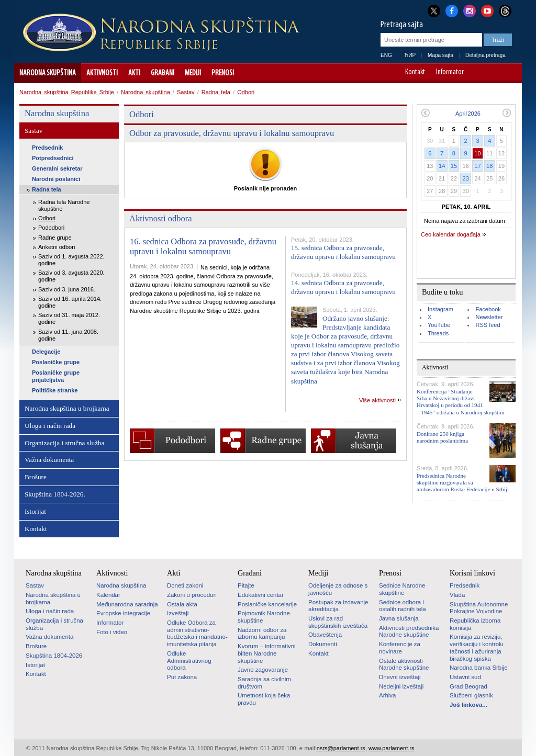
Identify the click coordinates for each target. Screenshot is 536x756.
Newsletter (489, 317)
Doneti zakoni (185, 585)
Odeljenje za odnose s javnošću (338, 589)
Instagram (440, 309)
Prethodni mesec (425, 113)
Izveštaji (178, 613)
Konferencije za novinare (400, 648)
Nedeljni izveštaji (401, 686)
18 (489, 166)
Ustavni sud (465, 677)
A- (480, 73)
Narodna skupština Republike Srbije (67, 92)
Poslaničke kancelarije (267, 604)
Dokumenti (323, 644)
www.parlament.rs (391, 748)
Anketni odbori (57, 247)
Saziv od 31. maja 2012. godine (69, 318)
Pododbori (51, 228)
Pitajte (246, 585)
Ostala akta (182, 604)
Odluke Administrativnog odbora (189, 661)
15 (454, 166)
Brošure (36, 477)
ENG (386, 55)
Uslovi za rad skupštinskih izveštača (338, 622)
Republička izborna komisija (475, 624)
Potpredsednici (53, 158)
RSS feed (488, 325)
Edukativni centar (261, 595)
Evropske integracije (123, 613)
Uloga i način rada (50, 426)
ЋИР (410, 55)
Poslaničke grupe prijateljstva (56, 376)
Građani (163, 73)
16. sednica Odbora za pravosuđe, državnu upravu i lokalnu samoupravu (203, 247)
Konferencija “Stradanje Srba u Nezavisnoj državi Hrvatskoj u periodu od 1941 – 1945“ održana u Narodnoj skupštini (461, 402)
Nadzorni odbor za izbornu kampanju (262, 634)
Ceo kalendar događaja (451, 234)
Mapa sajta (440, 55)
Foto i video (112, 632)
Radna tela (216, 92)
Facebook (488, 309)
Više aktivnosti (377, 400)
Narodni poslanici (56, 179)
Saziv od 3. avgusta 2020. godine (71, 276)
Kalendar (108, 595)
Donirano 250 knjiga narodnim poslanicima (442, 437)
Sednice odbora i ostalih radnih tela (403, 606)
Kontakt (415, 73)
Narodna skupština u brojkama (67, 408)
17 (477, 166)
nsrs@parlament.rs (341, 748)
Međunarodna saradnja (127, 604)
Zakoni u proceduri (192, 595)
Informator (450, 73)
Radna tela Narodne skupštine (64, 205)
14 (442, 166)
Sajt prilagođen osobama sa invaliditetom (509, 73)
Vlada (457, 595)
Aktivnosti (102, 73)
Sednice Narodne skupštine (402, 589)
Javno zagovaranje (263, 670)
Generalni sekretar (57, 168)
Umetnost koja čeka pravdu (264, 699)
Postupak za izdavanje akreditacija (338, 606)
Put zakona (182, 677)
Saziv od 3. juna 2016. (67, 289)
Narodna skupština (48, 73)
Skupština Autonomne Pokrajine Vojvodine (479, 608)
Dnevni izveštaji (400, 677)
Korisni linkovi (472, 573)
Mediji (193, 73)
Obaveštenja (325, 635)
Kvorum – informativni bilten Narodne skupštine (267, 653)
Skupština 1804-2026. (55, 494)
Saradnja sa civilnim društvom (264, 683)
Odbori (246, 92)
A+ (494, 73)
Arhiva (387, 695)
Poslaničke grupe (56, 362)
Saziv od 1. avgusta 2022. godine (71, 260)
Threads (438, 333)
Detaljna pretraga (485, 55)
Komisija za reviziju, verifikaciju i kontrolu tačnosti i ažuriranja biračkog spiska (477, 647)
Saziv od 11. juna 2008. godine (68, 335)
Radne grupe (55, 238)
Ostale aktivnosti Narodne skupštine (404, 664)
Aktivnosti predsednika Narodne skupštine (409, 631)
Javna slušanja (399, 618)
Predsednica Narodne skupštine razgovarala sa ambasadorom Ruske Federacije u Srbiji (463, 482)
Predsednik (47, 148)
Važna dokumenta (49, 460)
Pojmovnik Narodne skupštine (264, 617)
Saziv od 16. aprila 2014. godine (70, 302)
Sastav (186, 92)
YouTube (439, 325)
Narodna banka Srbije (479, 668)
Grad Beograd (468, 686)
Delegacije (46, 352)
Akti (134, 73)
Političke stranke (55, 390)
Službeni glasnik (471, 695)
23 (466, 178)
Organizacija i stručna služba (64, 443)
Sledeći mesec (507, 113)
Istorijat (35, 511)
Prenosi (223, 73)
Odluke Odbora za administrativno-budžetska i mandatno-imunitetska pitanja (197, 633)
